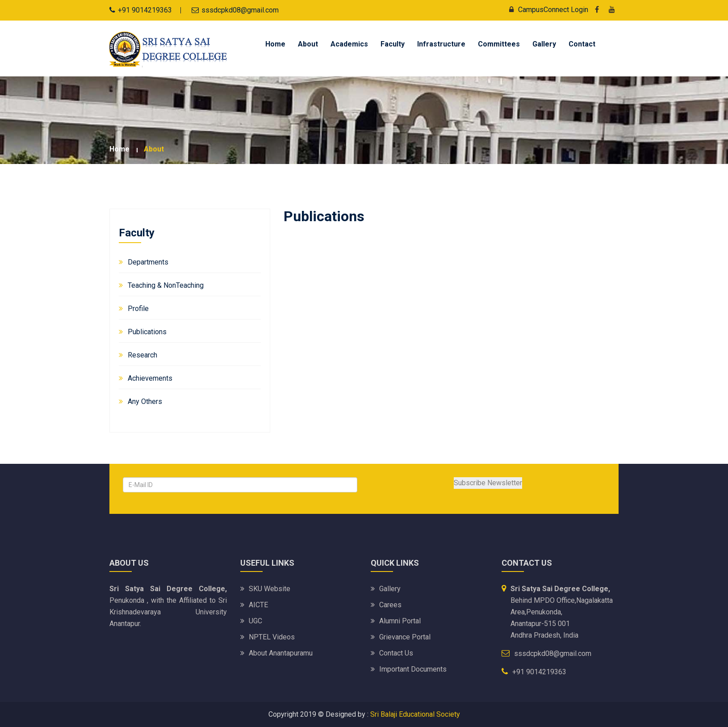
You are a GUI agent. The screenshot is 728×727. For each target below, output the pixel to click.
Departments (148, 262)
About (308, 44)
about (154, 149)
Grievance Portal (405, 637)
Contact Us (396, 653)
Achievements (150, 378)
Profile (138, 309)
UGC (255, 621)
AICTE (258, 605)
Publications (147, 332)
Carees (390, 605)
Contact (582, 44)
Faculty (393, 44)
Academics (349, 44)
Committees (499, 44)
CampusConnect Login (546, 10)
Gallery (544, 44)
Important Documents (413, 669)
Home (275, 44)
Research (142, 355)
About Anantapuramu (281, 653)
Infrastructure (441, 44)
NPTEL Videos (272, 637)
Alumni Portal (400, 621)
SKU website (270, 589)
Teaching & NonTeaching (166, 285)
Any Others (145, 401)
